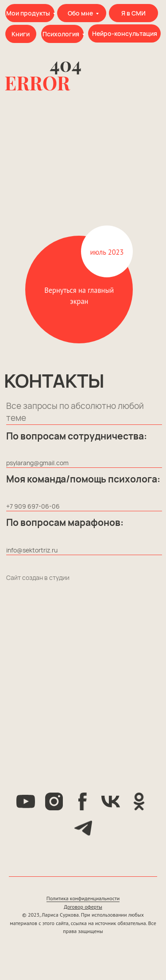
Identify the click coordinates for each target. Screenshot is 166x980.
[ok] (139, 801)
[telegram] (83, 828)
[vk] (111, 801)
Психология (61, 34)
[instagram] (54, 801)
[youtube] (26, 801)
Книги (21, 34)
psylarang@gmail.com (37, 463)
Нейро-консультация (125, 33)
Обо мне (80, 13)
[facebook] (82, 801)
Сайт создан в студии (38, 577)
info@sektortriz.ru (32, 550)
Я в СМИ (133, 13)
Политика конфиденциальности (83, 898)
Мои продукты (28, 13)
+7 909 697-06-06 (33, 506)
